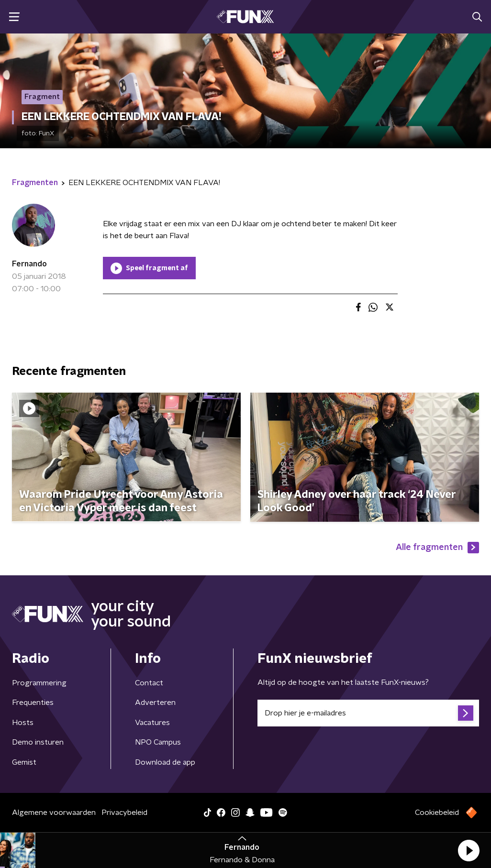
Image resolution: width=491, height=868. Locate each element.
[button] (469, 850)
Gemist (24, 762)
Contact (149, 683)
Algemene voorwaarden (54, 813)
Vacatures (152, 723)
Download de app (165, 762)
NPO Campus (158, 742)
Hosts (23, 723)
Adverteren (155, 703)
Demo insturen (38, 742)
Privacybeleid (124, 813)
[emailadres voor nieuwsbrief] (368, 713)
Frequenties (33, 703)
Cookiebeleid (437, 813)
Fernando (29, 264)
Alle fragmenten (437, 548)
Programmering (39, 683)
